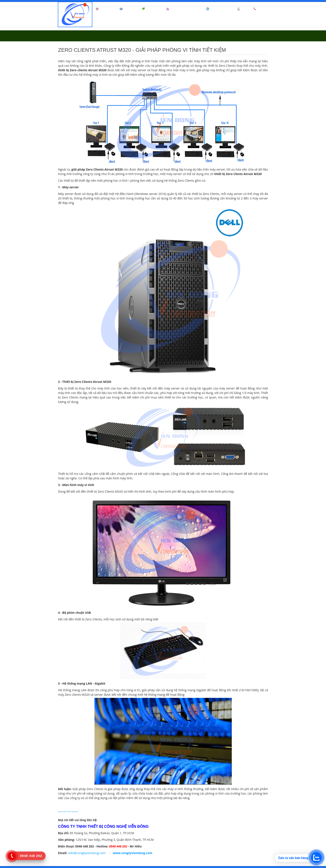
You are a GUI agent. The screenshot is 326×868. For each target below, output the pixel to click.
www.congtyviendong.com (132, 853)
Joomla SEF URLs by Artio (68, 811)
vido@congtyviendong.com (87, 853)
